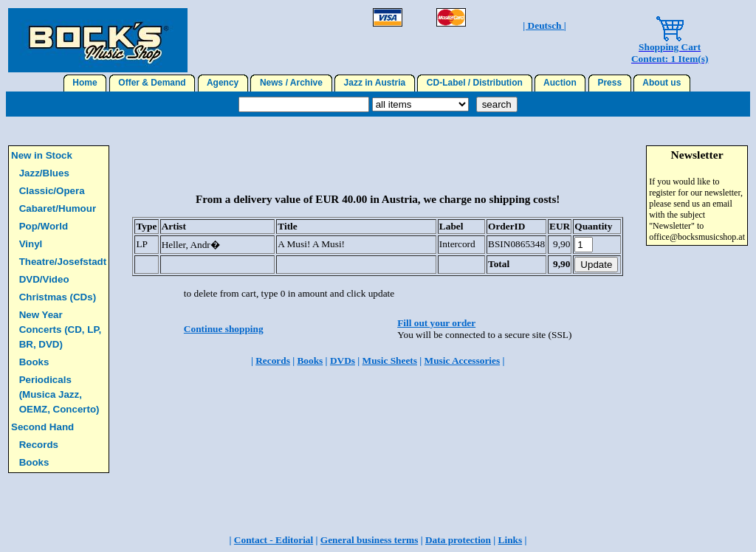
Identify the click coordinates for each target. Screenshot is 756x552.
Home (85, 83)
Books (34, 362)
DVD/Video (44, 279)
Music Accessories (463, 360)
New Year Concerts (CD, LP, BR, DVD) (61, 330)
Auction (560, 83)
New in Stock (42, 155)
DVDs (343, 360)
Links (511, 540)
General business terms (370, 540)
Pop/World (44, 226)
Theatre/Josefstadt (63, 262)
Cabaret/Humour (58, 208)
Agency (223, 83)
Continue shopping (224, 329)
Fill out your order (436, 323)
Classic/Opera (52, 191)
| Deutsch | (544, 25)
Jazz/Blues (44, 173)
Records (39, 445)
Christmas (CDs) (58, 297)
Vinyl (31, 244)
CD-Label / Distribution (474, 83)
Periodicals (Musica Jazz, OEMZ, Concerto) (59, 394)
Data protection (458, 540)
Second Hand (42, 427)
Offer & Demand (152, 83)
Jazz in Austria (375, 83)
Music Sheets (390, 360)
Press (610, 83)
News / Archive (291, 83)
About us (662, 83)
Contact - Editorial (274, 540)
